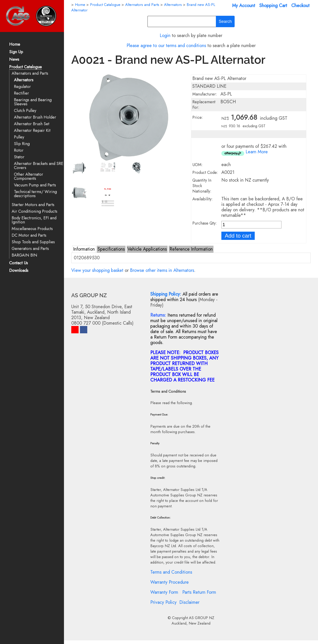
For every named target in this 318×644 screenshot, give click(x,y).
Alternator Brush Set (32, 124)
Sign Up (16, 52)
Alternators (24, 80)
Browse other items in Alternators (162, 270)
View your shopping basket (97, 270)
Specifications (111, 249)
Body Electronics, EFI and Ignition (34, 220)
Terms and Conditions (171, 572)
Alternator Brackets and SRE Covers (39, 166)
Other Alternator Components (29, 176)
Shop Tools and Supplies (33, 242)
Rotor (19, 150)
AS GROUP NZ (202, 618)
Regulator (22, 87)
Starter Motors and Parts (33, 205)
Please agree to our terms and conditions (166, 46)
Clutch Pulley (25, 111)
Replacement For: (204, 105)
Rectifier (21, 93)
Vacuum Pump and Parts (35, 185)
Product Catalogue (25, 67)
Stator (19, 157)
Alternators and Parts (30, 73)
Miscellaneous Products (32, 229)
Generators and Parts (30, 249)
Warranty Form (164, 592)
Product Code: (205, 172)
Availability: (203, 199)
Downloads (19, 271)
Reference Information (191, 249)
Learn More (257, 152)
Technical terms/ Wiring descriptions (35, 194)
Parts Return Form (199, 592)
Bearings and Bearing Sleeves (33, 102)
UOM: (197, 165)
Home (15, 45)
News (14, 60)
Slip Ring (22, 144)
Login (165, 36)
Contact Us (19, 263)
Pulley (19, 137)
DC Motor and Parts (29, 235)
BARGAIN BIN (24, 255)
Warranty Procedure (170, 582)
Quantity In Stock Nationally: (202, 186)
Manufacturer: (205, 94)
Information (84, 249)
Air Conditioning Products (34, 211)
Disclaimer (189, 602)
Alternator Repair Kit (32, 131)
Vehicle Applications (147, 249)
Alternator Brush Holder (35, 117)
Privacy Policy (163, 602)
